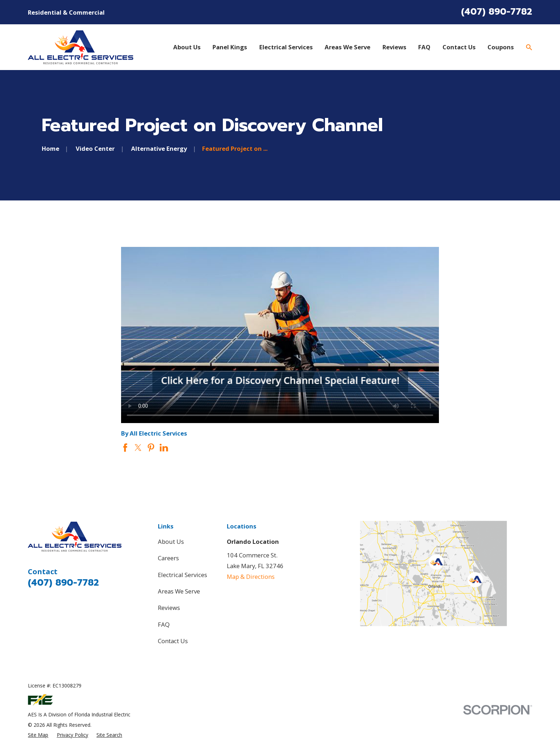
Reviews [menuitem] (394, 47)
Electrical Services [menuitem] (286, 47)
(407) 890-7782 (497, 12)
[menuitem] (38, 735)
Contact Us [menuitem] (459, 47)
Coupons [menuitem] (501, 47)
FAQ (164, 624)
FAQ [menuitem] (424, 47)
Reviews (169, 608)
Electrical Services (182, 575)
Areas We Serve (179, 591)
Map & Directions (251, 577)
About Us (171, 542)
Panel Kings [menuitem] (230, 47)
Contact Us (173, 641)
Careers (168, 558)
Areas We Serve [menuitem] (347, 47)
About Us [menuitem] (187, 47)
